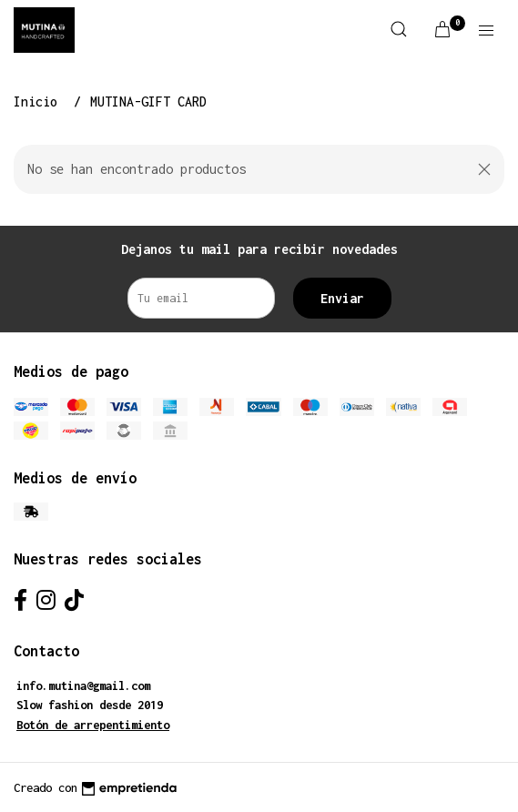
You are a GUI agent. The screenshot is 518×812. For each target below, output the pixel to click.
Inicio (39, 101)
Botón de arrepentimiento (93, 725)
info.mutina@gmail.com (83, 686)
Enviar (342, 298)
